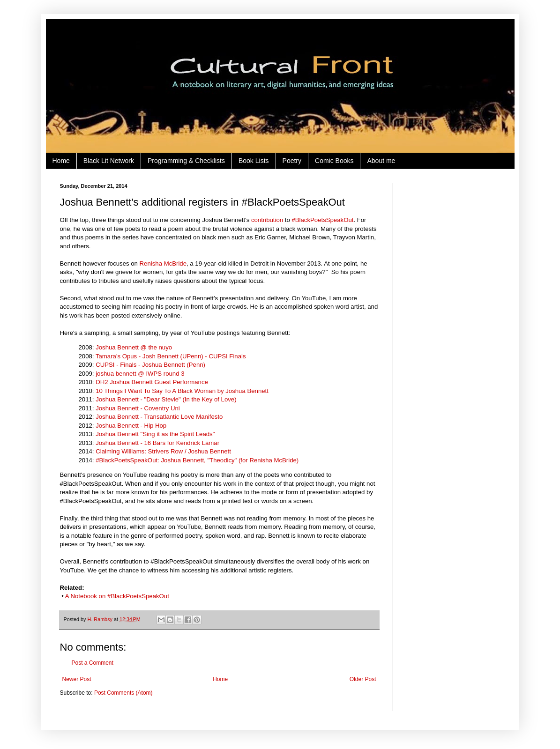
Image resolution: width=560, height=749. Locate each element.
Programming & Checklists (186, 161)
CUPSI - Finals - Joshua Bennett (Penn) (150, 365)
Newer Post (77, 679)
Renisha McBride (163, 263)
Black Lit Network (109, 161)
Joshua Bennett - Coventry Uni (138, 408)
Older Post (363, 679)
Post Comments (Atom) (123, 693)
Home (61, 161)
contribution (267, 220)
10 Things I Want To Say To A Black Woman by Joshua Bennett (182, 391)
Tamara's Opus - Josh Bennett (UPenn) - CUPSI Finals (171, 356)
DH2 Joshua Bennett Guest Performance (152, 382)
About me (381, 161)
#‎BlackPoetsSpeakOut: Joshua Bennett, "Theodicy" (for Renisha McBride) (197, 460)
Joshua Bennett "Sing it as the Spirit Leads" (155, 434)
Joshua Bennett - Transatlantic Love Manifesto (159, 417)
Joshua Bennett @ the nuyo (134, 347)
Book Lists (254, 161)
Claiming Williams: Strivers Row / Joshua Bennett (163, 451)
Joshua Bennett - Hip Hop (131, 426)
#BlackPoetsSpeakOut (322, 220)
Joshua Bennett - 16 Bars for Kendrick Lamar (157, 443)
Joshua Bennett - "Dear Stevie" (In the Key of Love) (166, 399)
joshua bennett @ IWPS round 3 (140, 374)
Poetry (292, 161)
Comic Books (334, 161)
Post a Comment (93, 663)
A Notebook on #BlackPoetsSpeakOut (117, 596)
